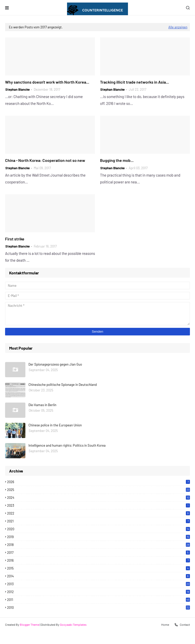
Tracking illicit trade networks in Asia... (134, 82)
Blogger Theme (30, 624)
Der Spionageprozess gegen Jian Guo (55, 364)
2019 (99, 537)
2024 (99, 498)
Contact (182, 625)
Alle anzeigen (178, 27)
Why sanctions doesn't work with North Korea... (47, 82)
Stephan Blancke (18, 89)
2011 (99, 600)
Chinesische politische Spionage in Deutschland (63, 385)
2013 (99, 584)
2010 (99, 608)
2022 (99, 513)
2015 (99, 568)
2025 (99, 490)
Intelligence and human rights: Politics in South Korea (67, 445)
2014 (99, 576)
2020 (99, 529)
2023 (99, 505)
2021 (99, 521)
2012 (99, 592)
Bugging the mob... (117, 160)
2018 (99, 545)
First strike (15, 239)
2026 (99, 482)
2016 (99, 560)
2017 (99, 553)
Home (165, 624)
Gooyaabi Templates (73, 624)
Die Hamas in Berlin (42, 405)
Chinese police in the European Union (55, 425)
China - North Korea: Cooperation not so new (45, 160)
